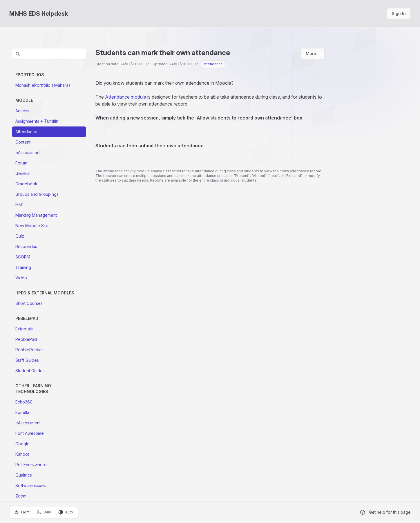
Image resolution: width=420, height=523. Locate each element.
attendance (213, 64)
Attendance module (126, 97)
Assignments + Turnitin (37, 121)
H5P (19, 205)
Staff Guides (27, 360)
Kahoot (22, 454)
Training (23, 267)
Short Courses (29, 303)
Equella (22, 412)
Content (23, 142)
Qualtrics (24, 475)
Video (21, 278)
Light (22, 512)
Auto (66, 512)
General (23, 173)
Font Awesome (30, 433)
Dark (44, 512)
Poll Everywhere (31, 465)
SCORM (23, 257)
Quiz (20, 236)
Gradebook (26, 184)
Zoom (21, 496)
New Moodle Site (32, 226)
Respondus (26, 246)
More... (313, 54)
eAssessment (28, 152)
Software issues (31, 485)
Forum (21, 163)
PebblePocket (29, 350)
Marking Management (36, 215)
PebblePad (26, 339)
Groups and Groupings (37, 194)
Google (22, 444)
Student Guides (30, 371)
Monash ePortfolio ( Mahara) (43, 85)
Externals (24, 329)
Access (22, 111)
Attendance (26, 132)
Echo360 (24, 402)
